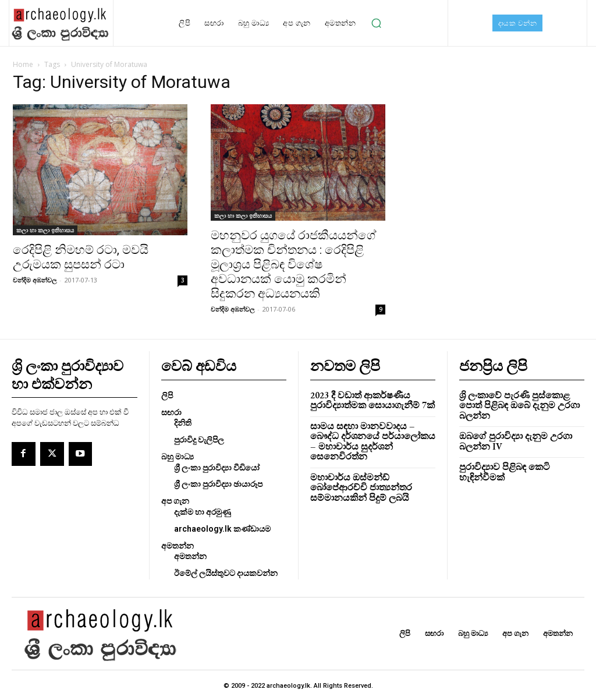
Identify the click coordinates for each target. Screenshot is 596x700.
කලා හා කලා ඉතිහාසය (45, 230)
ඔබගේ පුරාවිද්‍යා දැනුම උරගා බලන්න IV (512, 429)
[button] (376, 23)
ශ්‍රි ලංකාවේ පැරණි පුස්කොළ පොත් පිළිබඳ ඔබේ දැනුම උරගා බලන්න (522, 398)
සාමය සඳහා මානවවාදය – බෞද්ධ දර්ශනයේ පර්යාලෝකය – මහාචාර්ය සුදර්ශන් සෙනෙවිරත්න (372, 433)
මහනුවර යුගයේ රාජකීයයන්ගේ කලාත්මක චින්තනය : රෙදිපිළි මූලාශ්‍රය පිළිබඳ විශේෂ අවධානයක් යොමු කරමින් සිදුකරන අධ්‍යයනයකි (293, 264)
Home (23, 64)
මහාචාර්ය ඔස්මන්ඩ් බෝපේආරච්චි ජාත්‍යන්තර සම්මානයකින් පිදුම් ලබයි (358, 473)
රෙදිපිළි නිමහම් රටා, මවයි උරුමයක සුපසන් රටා (81, 257)
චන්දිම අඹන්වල (35, 280)
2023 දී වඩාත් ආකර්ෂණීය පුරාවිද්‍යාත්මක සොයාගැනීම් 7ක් (368, 398)
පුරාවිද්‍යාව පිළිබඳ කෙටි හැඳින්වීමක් (501, 459)
